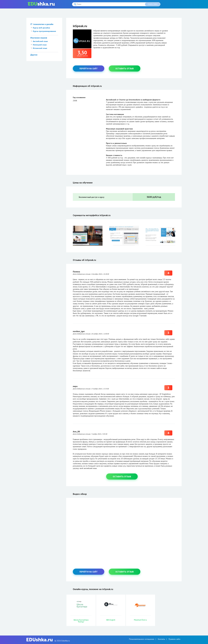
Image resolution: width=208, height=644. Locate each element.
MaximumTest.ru (140, 620)
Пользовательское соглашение (142, 639)
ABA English (111, 620)
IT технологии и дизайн (42, 24)
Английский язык (40, 41)
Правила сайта (174, 639)
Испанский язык (40, 48)
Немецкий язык (40, 45)
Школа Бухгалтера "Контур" (81, 621)
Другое (34, 55)
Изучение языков (39, 38)
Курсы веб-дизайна (41, 28)
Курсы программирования (44, 31)
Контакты (161, 639)
